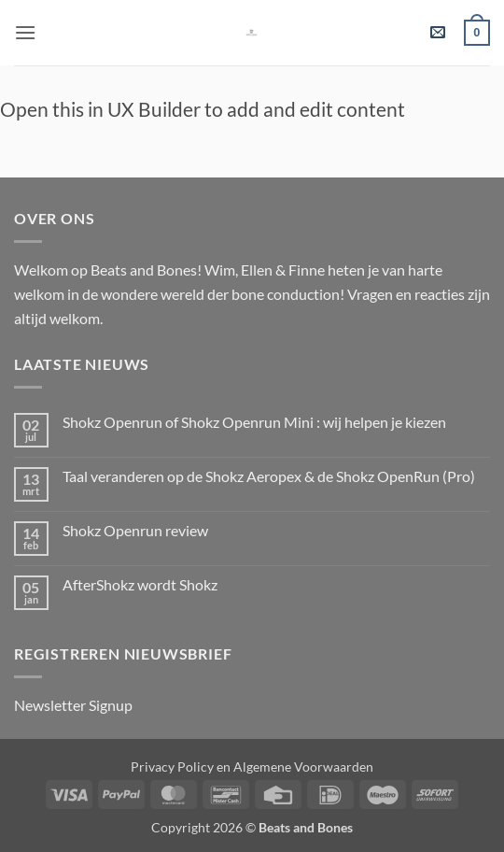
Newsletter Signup (73, 705)
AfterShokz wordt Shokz (140, 584)
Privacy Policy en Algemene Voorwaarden (252, 767)
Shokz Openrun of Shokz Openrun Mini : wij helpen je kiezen (254, 422)
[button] (25, 32)
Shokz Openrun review (135, 530)
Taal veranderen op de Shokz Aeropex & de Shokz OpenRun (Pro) (269, 476)
